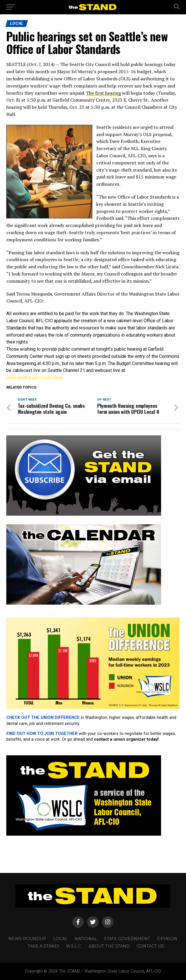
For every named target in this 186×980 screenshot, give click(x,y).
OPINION (167, 939)
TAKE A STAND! (43, 946)
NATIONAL (86, 939)
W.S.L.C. (74, 946)
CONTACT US (150, 946)
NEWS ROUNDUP (27, 939)
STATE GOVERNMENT (127, 939)
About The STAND (109, 946)
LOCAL (60, 939)
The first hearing (103, 93)
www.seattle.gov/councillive (35, 378)
